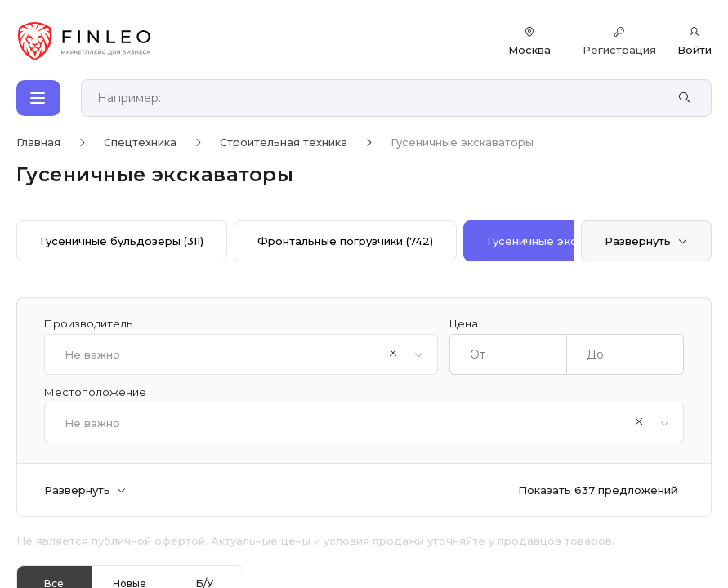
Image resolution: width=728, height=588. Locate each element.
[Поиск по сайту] (378, 98)
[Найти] (684, 98)
